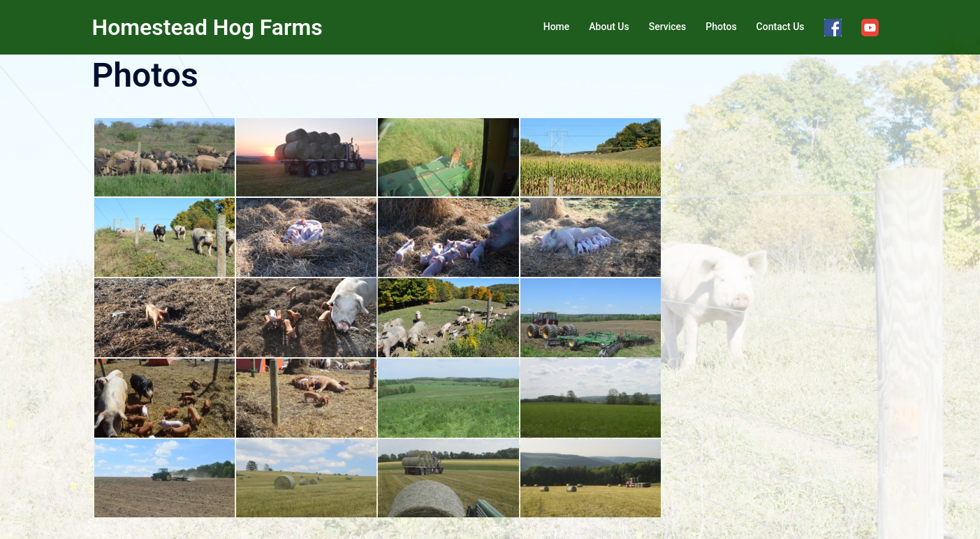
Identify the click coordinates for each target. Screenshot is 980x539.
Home (557, 27)
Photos (721, 27)
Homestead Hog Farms (207, 27)
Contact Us (781, 27)
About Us (609, 27)
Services (668, 27)
